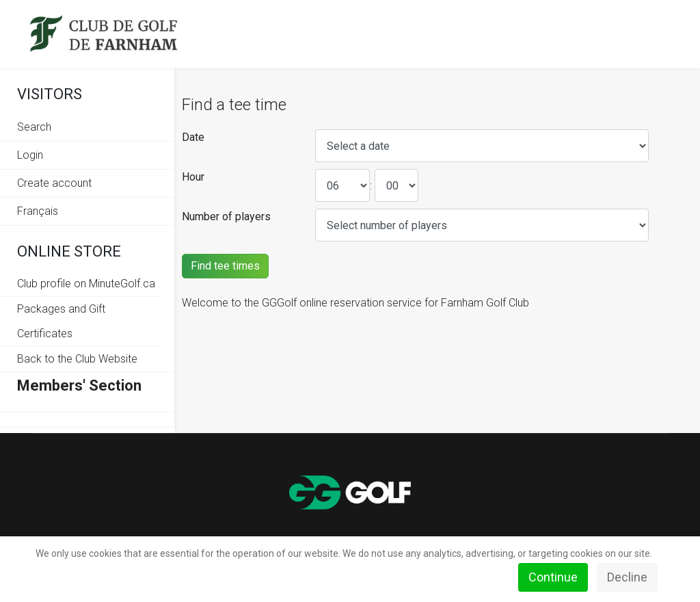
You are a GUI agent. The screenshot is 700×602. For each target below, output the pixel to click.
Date (193, 137)
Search (34, 127)
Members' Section (79, 385)
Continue (553, 577)
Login (30, 155)
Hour (193, 177)
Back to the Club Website (77, 359)
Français (38, 211)
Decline (627, 577)
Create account (54, 183)
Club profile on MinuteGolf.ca (86, 284)
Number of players (226, 217)
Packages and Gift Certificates (61, 321)
